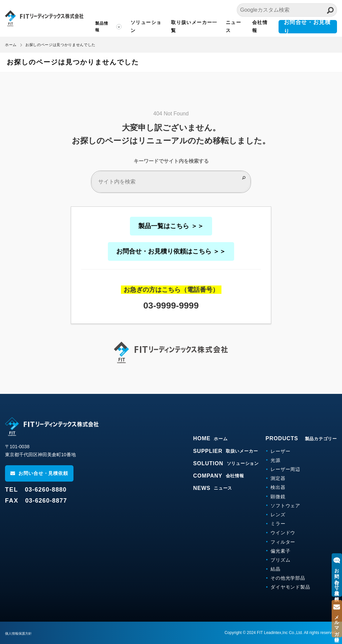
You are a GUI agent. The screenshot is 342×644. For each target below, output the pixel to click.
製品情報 (102, 27)
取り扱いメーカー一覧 (194, 26)
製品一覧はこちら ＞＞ (171, 226)
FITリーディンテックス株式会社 (44, 18)
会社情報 (260, 26)
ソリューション (146, 26)
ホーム (11, 45)
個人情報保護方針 (21, 633)
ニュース (233, 26)
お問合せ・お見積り (307, 27)
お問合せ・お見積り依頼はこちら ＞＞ (171, 251)
